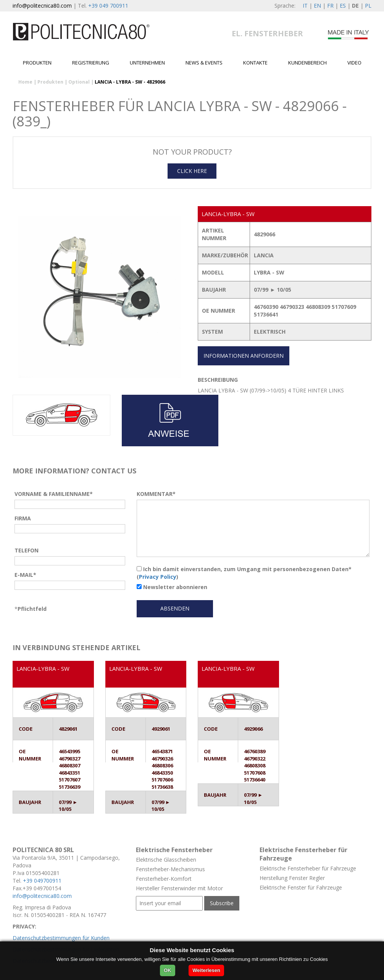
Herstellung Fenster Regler (292, 878)
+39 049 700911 (108, 6)
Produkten (37, 63)
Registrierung (91, 63)
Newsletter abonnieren (172, 587)
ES (343, 6)
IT (305, 6)
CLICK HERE (192, 171)
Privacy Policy (158, 577)
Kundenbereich (307, 63)
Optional (79, 82)
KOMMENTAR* (156, 494)
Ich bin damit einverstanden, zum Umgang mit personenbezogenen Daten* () (244, 573)
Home (25, 82)
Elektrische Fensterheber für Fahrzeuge (308, 868)
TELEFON (27, 550)
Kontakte (255, 63)
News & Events (204, 63)
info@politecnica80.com (42, 6)
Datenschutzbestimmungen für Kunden (61, 938)
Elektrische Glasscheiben (166, 860)
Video (354, 63)
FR (330, 6)
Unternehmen (147, 63)
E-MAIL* (25, 575)
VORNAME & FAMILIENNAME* (54, 494)
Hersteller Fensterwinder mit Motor (179, 888)
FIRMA (23, 518)
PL (368, 6)
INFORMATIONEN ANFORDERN (244, 356)
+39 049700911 (42, 881)
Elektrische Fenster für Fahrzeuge (301, 887)
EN (317, 6)
